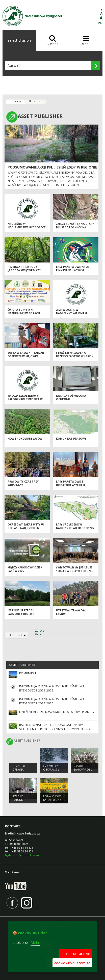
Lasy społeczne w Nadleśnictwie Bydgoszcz (75, 526)
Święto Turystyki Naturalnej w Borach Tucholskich (24, 313)
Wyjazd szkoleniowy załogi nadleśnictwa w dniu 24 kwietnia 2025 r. (25, 399)
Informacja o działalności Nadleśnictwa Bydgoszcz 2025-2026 (52, 688)
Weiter (39, 634)
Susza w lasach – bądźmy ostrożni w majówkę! (26, 355)
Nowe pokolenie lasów (25, 439)
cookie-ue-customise (72, 963)
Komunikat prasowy (71, 439)
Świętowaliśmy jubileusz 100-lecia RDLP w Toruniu (75, 569)
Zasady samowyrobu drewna (83, 770)
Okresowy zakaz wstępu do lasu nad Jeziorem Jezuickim (26, 528)
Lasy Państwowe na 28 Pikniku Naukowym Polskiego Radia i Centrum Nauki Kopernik (74, 272)
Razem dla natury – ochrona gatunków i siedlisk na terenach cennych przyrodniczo (55, 727)
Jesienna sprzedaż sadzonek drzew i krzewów (21, 614)
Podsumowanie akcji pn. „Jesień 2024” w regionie (52, 167)
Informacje (15, 101)
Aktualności (35, 101)
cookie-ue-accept (76, 953)
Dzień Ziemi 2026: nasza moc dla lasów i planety (57, 712)
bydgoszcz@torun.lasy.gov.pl (24, 855)
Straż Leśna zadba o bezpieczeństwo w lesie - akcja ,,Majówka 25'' (74, 356)
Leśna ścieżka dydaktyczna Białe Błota (52, 800)
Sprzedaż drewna (19, 768)
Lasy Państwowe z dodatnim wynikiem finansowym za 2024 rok (74, 485)
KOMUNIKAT (28, 673)
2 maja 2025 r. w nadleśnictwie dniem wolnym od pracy (71, 313)
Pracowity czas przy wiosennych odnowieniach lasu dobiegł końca (23, 487)
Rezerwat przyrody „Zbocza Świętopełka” (24, 269)
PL (100, 23)
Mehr (35, 942)
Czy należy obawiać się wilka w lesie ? (53, 770)
